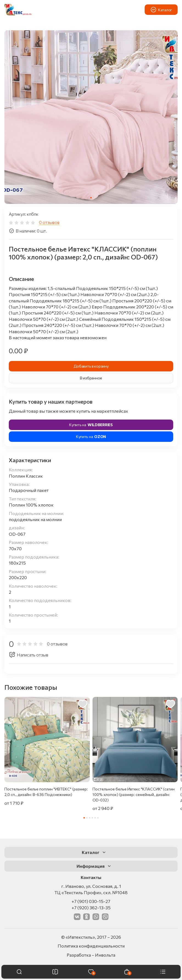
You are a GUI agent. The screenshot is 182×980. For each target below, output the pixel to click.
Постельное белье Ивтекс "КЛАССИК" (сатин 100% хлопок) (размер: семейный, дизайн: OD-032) (134, 794)
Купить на (91, 425)
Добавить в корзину (91, 366)
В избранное (91, 378)
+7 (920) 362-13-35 (91, 908)
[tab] (91, 198)
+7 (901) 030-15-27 (91, 901)
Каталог (161, 10)
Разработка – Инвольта (91, 955)
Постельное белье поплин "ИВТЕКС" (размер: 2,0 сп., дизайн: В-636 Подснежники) (46, 792)
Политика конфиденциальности (91, 946)
